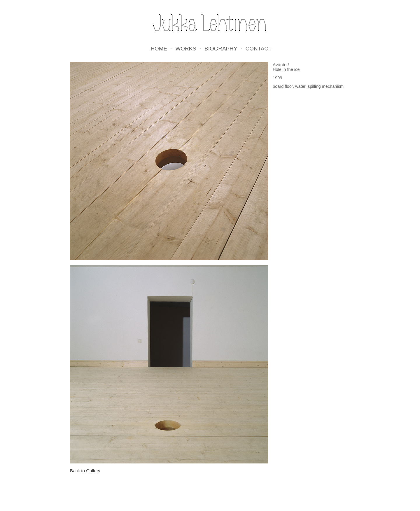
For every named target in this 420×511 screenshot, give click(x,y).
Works (186, 49)
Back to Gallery (85, 471)
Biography (221, 49)
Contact (259, 49)
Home (159, 49)
